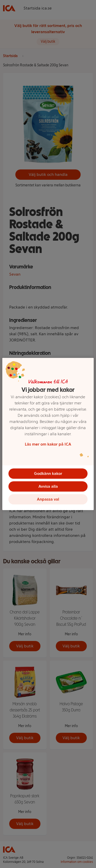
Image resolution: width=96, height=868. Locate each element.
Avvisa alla (48, 486)
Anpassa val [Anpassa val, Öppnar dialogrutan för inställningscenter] (48, 499)
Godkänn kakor (48, 473)
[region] (48, 434)
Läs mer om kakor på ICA (48, 444)
